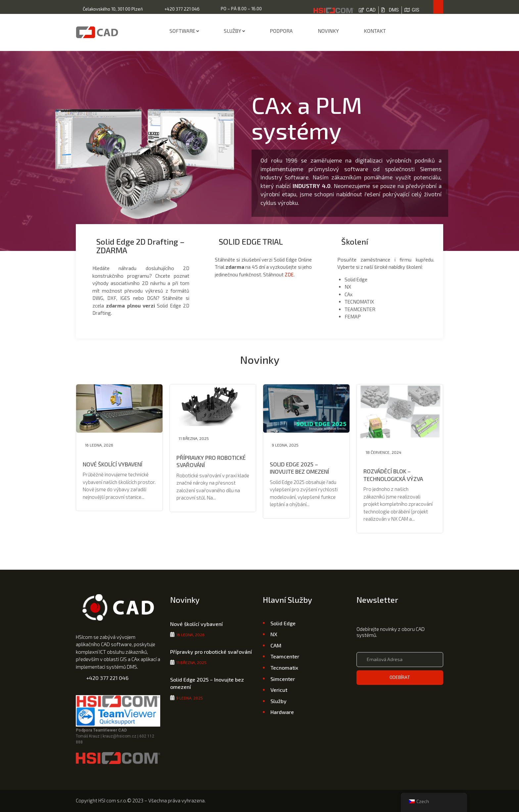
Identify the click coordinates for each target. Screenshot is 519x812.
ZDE (289, 274)
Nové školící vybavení (113, 464)
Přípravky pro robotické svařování (211, 652)
